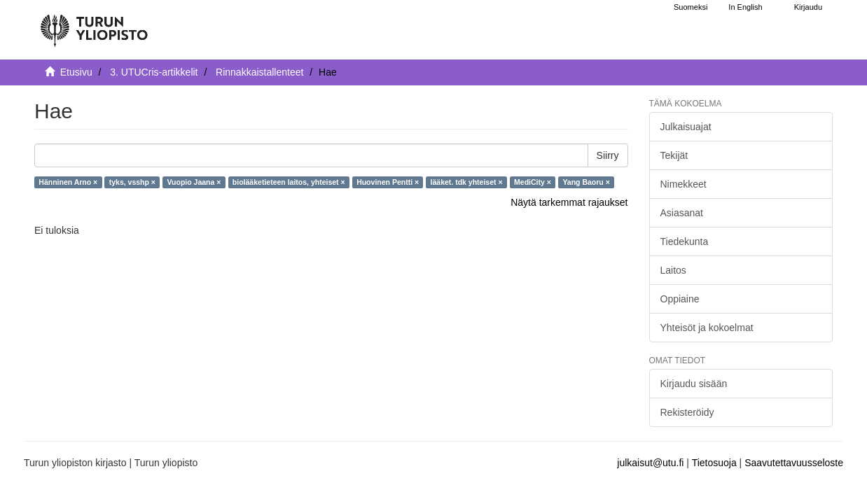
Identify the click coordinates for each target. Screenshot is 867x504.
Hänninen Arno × (68, 182)
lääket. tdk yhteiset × (467, 182)
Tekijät (674, 155)
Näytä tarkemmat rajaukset (569, 202)
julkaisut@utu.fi (650, 463)
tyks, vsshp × (132, 182)
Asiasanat (682, 213)
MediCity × (533, 182)
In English (745, 7)
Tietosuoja (714, 463)
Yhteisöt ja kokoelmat (707, 328)
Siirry (608, 155)
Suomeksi (691, 7)
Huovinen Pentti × (388, 182)
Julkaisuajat (686, 127)
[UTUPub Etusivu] (94, 24)
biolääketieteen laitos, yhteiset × (289, 182)
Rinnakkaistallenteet (259, 72)
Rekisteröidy (687, 412)
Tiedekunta (685, 241)
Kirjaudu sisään (694, 384)
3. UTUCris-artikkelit (154, 72)
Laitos (673, 270)
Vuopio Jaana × (194, 182)
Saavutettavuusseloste (794, 463)
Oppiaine (680, 299)
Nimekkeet (684, 184)
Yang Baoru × (586, 182)
